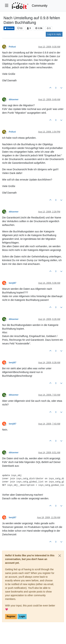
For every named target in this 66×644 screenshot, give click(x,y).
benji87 (12, 283)
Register (11, 616)
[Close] (60, 556)
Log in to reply (54, 34)
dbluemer (14, 100)
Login (22, 616)
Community (40, 6)
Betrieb (9, 28)
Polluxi (12, 47)
